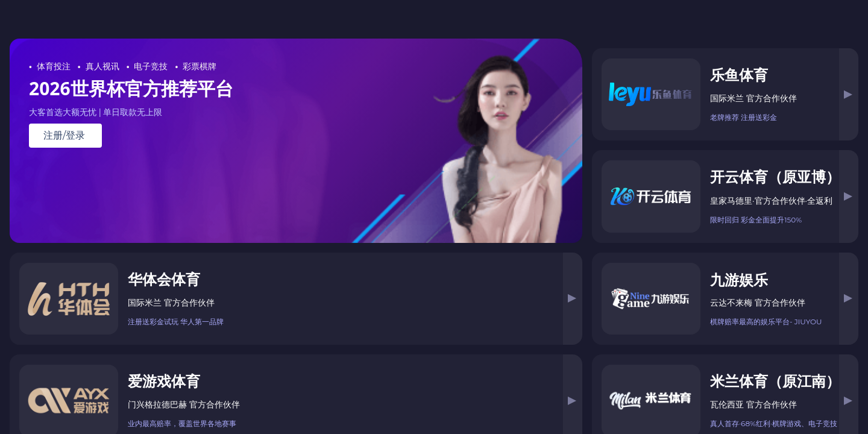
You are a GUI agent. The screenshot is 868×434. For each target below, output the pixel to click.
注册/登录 (64, 136)
